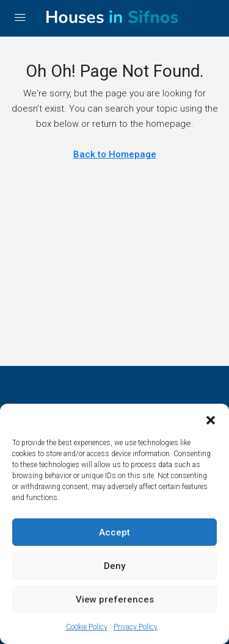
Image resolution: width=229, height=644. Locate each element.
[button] (211, 419)
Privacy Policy (136, 627)
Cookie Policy (87, 627)
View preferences (115, 599)
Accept (114, 532)
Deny (114, 566)
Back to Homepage (115, 154)
